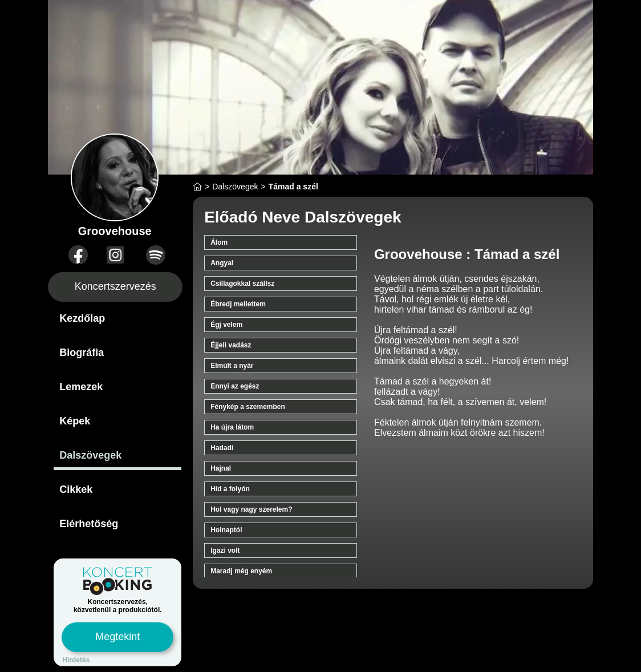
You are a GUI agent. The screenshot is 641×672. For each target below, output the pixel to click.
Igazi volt (225, 550)
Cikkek (76, 489)
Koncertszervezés (115, 286)
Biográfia (82, 353)
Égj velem (226, 325)
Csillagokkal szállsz (242, 284)
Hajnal (221, 468)
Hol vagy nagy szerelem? (251, 509)
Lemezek (81, 387)
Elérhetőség (89, 524)
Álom (219, 242)
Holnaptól (226, 530)
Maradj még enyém (241, 571)
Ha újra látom (232, 427)
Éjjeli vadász (231, 345)
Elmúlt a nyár (232, 366)
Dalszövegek (90, 455)
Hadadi (222, 448)
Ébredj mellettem (238, 304)
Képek (75, 421)
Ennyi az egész (235, 386)
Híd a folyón (230, 489)
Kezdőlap (82, 318)
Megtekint (117, 637)
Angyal (222, 263)
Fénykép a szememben (248, 407)
